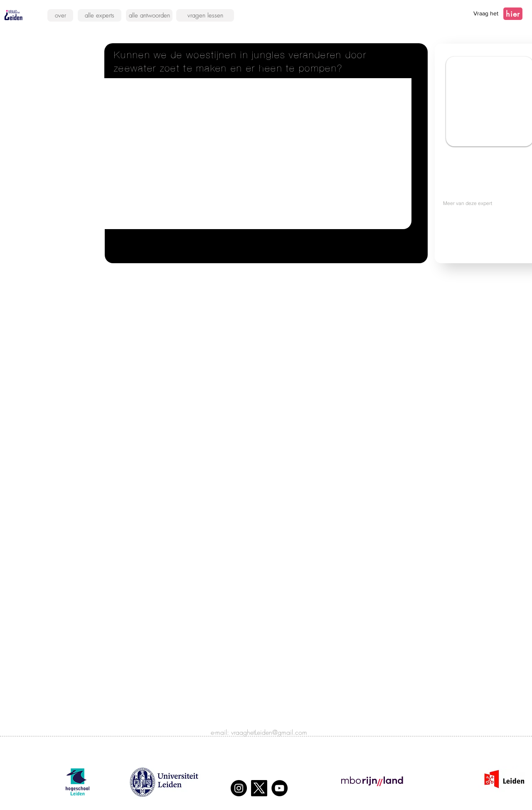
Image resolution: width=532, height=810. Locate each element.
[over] (60, 15)
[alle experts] (100, 15)
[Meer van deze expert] (485, 203)
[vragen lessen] (205, 15)
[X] (259, 788)
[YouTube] (280, 788)
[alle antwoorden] (149, 15)
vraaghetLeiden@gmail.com (269, 732)
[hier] (513, 14)
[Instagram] (239, 788)
